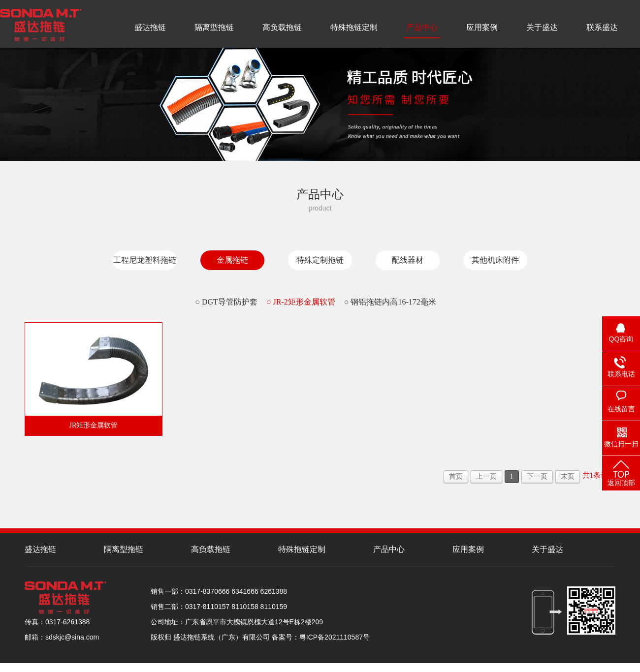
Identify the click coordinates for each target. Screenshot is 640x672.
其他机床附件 (495, 260)
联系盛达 (602, 27)
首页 (456, 476)
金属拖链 (232, 260)
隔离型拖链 (214, 27)
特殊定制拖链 (320, 260)
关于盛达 (542, 27)
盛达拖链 (150, 27)
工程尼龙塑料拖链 (145, 260)
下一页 (537, 476)
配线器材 (408, 260)
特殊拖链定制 (354, 27)
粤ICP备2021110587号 (335, 637)
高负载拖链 (282, 27)
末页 (568, 476)
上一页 (486, 476)
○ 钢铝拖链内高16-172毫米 (390, 302)
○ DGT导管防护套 (226, 302)
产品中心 (422, 27)
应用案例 (482, 27)
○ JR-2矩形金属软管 (301, 302)
